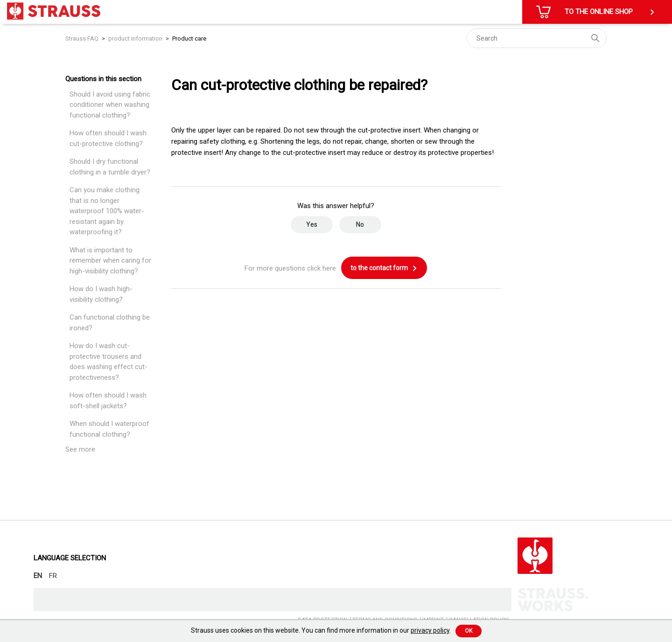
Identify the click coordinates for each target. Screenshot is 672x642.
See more (80, 449)
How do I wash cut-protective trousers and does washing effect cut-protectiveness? (108, 362)
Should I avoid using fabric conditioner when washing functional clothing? (110, 105)
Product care (189, 38)
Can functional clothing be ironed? (110, 323)
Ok (469, 631)
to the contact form (384, 268)
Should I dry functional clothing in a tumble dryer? (110, 167)
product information (136, 38)
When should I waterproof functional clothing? (109, 429)
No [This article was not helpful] (360, 224)
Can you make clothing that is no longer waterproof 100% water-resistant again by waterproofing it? (107, 211)
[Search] (537, 38)
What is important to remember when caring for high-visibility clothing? (110, 261)
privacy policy (430, 630)
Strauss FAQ (83, 38)
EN (38, 576)
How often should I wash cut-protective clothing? (108, 138)
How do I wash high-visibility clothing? (101, 294)
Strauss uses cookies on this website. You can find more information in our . (321, 630)
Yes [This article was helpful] (312, 224)
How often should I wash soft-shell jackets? (108, 401)
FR (53, 576)
